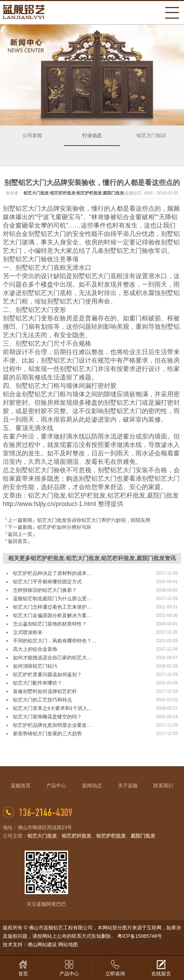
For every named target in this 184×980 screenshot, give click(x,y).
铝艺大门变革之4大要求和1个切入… (53, 708)
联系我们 (163, 786)
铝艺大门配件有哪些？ (38, 683)
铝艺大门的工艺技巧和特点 (42, 700)
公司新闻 (32, 135)
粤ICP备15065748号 (140, 936)
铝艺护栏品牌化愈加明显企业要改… (52, 725)
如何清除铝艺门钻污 (35, 666)
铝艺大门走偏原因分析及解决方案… (52, 615)
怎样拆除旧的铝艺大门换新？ (45, 590)
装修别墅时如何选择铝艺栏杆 (45, 691)
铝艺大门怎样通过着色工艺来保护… (52, 607)
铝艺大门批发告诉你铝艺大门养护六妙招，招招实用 (94, 520)
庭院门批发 (113, 193)
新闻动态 (92, 786)
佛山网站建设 (42, 944)
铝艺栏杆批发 (63, 193)
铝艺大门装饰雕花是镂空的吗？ (47, 717)
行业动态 (92, 135)
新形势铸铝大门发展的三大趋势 (47, 734)
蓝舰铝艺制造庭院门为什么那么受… (52, 598)
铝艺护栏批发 (89, 193)
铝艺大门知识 (151, 135)
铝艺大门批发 (36, 193)
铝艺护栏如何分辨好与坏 (64, 527)
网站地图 (68, 944)
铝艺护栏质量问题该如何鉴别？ (47, 674)
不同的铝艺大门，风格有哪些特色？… (55, 641)
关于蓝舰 (128, 786)
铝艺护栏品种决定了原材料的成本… (52, 573)
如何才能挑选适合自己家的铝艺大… (52, 658)
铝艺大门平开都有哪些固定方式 (47, 582)
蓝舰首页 (21, 786)
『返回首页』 (18, 541)
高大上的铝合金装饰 (35, 649)
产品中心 (56, 786)
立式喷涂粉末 (28, 632)
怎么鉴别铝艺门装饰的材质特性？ (50, 624)
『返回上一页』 (20, 534)
